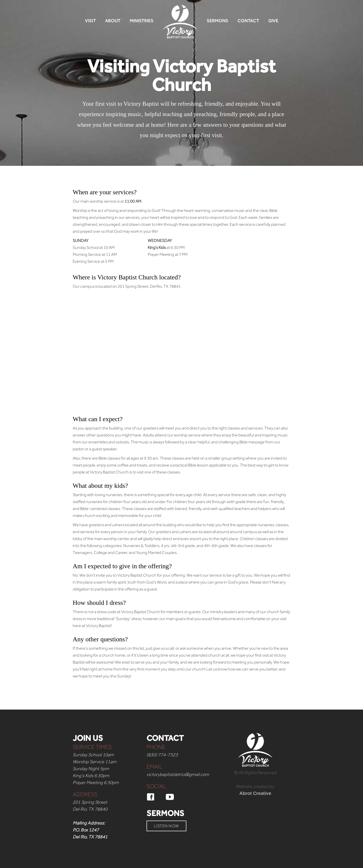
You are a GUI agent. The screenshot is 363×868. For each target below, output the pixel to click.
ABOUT (113, 20)
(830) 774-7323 (162, 755)
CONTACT (248, 20)
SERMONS (217, 20)
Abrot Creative (255, 793)
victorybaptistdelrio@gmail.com (178, 774)
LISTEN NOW (166, 826)
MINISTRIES (142, 20)
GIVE (273, 20)
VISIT (90, 20)
